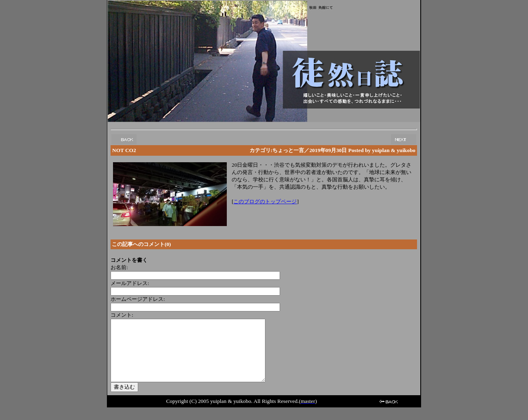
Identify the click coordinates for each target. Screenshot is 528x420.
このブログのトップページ (265, 201)
